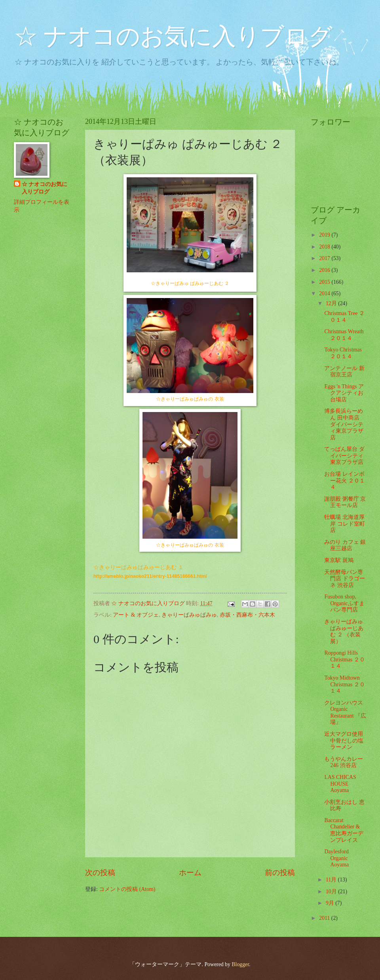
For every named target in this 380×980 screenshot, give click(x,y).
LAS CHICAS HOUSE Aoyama (340, 784)
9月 (331, 903)
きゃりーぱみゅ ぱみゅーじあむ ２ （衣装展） (344, 631)
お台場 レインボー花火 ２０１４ (344, 481)
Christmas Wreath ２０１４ (344, 335)
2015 (325, 282)
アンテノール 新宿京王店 (344, 372)
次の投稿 (100, 873)
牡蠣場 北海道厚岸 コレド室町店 (344, 524)
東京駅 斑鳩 (339, 560)
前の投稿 (280, 873)
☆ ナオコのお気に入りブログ (173, 36)
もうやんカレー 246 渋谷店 (344, 762)
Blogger (240, 964)
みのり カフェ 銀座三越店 (345, 545)
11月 (332, 880)
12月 (332, 303)
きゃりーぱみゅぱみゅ (189, 615)
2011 (325, 918)
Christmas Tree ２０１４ (344, 317)
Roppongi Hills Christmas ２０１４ (344, 659)
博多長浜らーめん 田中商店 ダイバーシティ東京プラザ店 (344, 424)
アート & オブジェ (136, 615)
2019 (325, 235)
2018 (325, 247)
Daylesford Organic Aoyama (336, 858)
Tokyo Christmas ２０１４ (343, 353)
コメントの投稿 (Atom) (127, 889)
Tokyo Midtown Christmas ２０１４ (344, 684)
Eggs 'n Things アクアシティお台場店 (344, 393)
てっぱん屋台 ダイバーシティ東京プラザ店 (344, 456)
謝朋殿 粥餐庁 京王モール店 (345, 502)
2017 (325, 258)
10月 (332, 892)
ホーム (190, 873)
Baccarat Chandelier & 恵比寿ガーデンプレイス (344, 830)
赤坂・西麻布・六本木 (247, 615)
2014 (325, 293)
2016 (325, 270)
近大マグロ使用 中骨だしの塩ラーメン (344, 741)
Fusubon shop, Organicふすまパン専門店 (344, 603)
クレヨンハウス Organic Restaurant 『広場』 (345, 713)
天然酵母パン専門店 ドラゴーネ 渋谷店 (344, 579)
